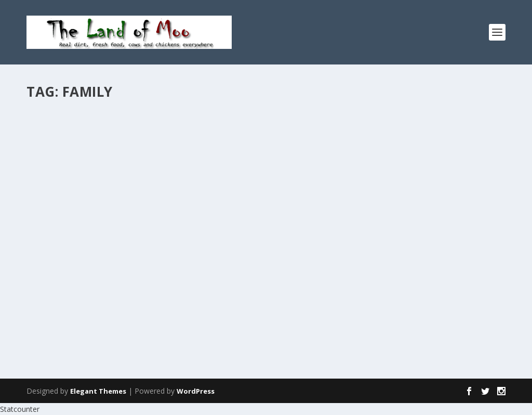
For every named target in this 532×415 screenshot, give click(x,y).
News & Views (134, 139)
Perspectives (377, 139)
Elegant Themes (98, 391)
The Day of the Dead (330, 122)
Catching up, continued (96, 122)
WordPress (196, 391)
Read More (64, 217)
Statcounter (20, 409)
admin (55, 139)
